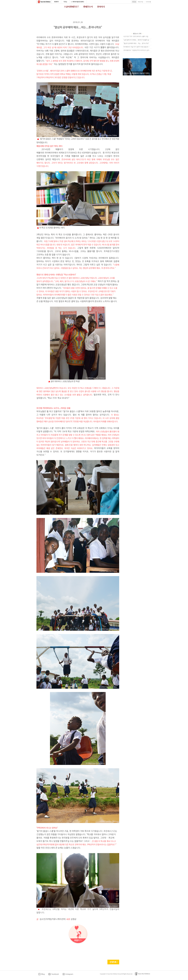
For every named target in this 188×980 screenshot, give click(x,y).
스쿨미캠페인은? (71, 7)
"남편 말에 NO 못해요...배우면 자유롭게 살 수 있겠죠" (137, 40)
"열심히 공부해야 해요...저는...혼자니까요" (136, 43)
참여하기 (101, 7)
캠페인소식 (88, 7)
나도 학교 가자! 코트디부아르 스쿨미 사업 (136, 37)
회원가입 (141, 2)
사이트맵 (148, 2)
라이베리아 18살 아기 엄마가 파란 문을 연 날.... (137, 47)
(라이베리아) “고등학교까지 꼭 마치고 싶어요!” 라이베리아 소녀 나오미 (137, 50)
